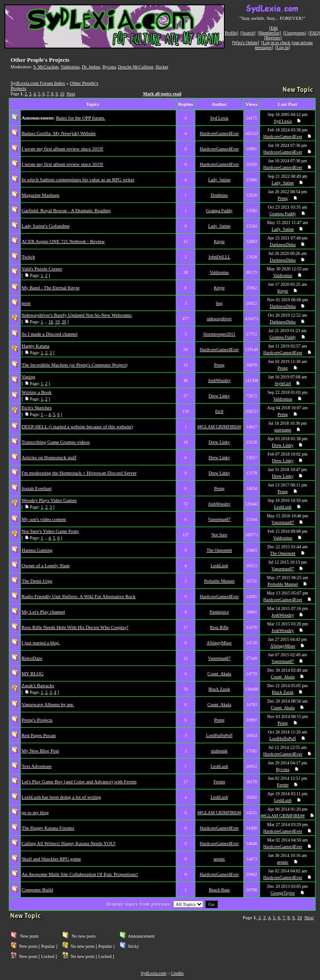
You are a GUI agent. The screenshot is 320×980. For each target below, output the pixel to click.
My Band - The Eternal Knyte (50, 288)
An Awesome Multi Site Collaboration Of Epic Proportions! (80, 874)
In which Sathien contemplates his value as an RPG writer (78, 180)
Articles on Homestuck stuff (49, 457)
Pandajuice (220, 612)
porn (26, 303)
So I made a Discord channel (50, 334)
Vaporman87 (219, 519)
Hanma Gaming (37, 550)
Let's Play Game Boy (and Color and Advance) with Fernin (79, 782)
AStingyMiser (219, 643)
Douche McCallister (136, 67)
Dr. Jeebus (91, 67)
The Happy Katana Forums (48, 828)
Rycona (109, 67)
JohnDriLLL (219, 257)
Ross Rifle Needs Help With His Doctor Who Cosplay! (75, 627)
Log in (283, 47)
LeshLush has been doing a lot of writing (61, 797)
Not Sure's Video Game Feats (50, 531)
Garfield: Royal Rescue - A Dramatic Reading (66, 210)
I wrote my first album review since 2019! (62, 149)
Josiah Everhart (37, 488)
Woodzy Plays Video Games (49, 500)
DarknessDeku (283, 245)
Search (248, 33)
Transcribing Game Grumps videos (56, 442)
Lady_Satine (219, 180)
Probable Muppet (219, 581)
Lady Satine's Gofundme (46, 226)
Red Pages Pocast (39, 735)
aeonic (219, 859)
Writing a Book (37, 392)
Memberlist (269, 33)
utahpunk (219, 751)
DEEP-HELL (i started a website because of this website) (77, 426)
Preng (283, 198)
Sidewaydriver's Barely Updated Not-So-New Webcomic (77, 315)
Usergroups (295, 33)
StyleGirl (283, 383)
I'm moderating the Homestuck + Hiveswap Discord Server (79, 473)
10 (62, 94)
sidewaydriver (219, 319)
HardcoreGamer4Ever (219, 133)
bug (219, 303)
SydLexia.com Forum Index (38, 83)
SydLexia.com (153, 973)
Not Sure (220, 535)
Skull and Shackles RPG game (51, 859)
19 (57, 322)
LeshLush (283, 507)
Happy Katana (35, 346)
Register (273, 38)
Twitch (28, 257)
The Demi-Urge (37, 581)
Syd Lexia (219, 118)
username (283, 430)
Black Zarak (219, 689)
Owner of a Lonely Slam (46, 565)
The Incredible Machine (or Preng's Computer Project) (74, 365)
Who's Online (246, 43)
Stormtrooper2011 (219, 334)
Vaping (28, 377)
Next (71, 94)
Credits (177, 973)
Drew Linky (219, 396)
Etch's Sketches (37, 408)
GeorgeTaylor (283, 893)
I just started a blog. (41, 643)
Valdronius (70, 67)
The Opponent (220, 550)
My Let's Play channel (43, 612)
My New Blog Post (40, 751)
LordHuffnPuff (219, 735)
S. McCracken (46, 67)
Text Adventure (37, 766)
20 (64, 322)
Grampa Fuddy (219, 211)
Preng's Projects (37, 720)
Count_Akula (220, 674)
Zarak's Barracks (38, 685)
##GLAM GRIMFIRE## (220, 427)
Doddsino (219, 195)
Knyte (219, 241)
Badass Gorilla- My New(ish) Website (59, 133)
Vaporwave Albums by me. (48, 704)
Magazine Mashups (41, 195)
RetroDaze (32, 658)
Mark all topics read (162, 94)
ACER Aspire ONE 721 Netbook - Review (63, 241)
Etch (219, 411)
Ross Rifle (220, 627)
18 (51, 322)
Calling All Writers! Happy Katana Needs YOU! (69, 843)
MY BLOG (33, 673)
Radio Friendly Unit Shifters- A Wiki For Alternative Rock (78, 596)
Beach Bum (219, 890)
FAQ (314, 33)
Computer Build (37, 890)
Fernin (219, 782)
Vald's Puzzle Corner (42, 269)
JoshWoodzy (219, 380)
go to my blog (35, 812)
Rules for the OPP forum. (81, 118)
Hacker (162, 67)
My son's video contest (44, 519)
